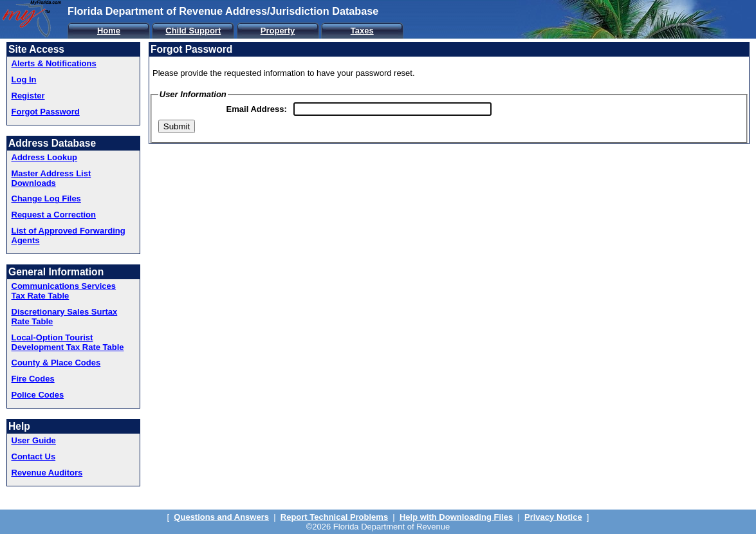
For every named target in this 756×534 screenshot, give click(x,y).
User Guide (34, 440)
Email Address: (257, 109)
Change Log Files (46, 198)
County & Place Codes (56, 363)
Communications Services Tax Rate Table (64, 291)
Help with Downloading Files (456, 517)
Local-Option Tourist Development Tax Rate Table (68, 342)
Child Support (193, 31)
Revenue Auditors (47, 473)
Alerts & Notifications (54, 63)
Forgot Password (46, 112)
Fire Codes (33, 379)
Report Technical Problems (334, 517)
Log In (24, 79)
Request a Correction (54, 215)
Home (109, 31)
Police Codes (38, 395)
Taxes (362, 31)
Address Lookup (45, 157)
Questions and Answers (221, 517)
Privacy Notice (553, 517)
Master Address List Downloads (51, 178)
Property (278, 31)
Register (28, 96)
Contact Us (34, 456)
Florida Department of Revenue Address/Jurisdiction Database (223, 11)
